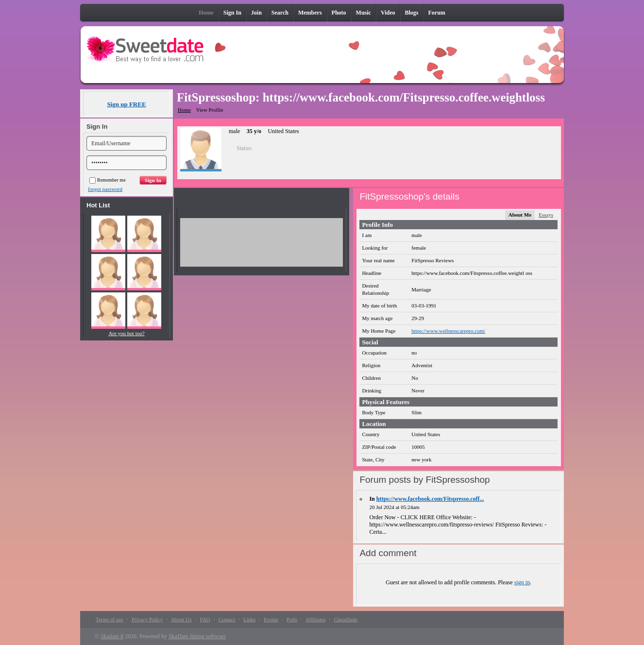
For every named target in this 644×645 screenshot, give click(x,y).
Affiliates (315, 619)
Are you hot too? (126, 333)
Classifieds (345, 619)
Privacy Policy (147, 619)
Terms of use (110, 619)
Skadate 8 (112, 636)
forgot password (105, 189)
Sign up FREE (126, 104)
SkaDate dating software (197, 636)
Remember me (108, 180)
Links (249, 619)
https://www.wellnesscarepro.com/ (448, 331)
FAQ (205, 619)
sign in (522, 582)
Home (184, 110)
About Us (181, 619)
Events (271, 619)
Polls (292, 619)
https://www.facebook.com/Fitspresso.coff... (430, 499)
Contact (227, 619)
